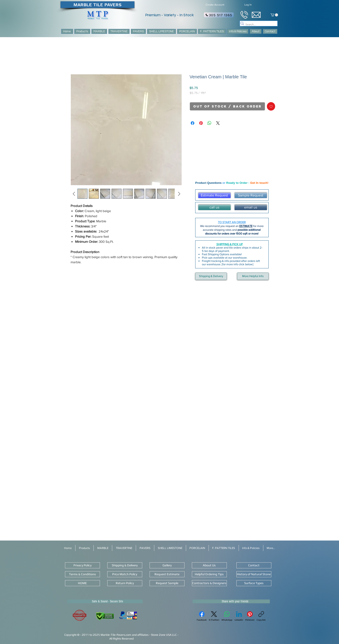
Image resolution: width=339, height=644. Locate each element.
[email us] (251, 207)
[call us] (214, 207)
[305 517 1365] (219, 15)
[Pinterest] (250, 616)
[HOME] (82, 583)
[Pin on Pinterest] (201, 123)
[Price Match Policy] (125, 574)
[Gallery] (167, 565)
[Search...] (257, 25)
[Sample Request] (251, 195)
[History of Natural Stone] (254, 574)
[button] (212, 31)
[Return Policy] (125, 583)
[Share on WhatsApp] (209, 123)
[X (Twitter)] (214, 616)
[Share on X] (218, 123)
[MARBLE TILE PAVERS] (97, 5)
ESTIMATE (246, 226)
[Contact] (254, 565)
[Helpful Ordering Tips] (209, 574)
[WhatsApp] (227, 616)
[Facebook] (202, 616)
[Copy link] (261, 616)
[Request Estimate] (167, 574)
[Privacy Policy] (82, 565)
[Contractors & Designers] (209, 583)
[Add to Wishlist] (271, 106)
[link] (274, 15)
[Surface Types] (254, 583)
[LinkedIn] (239, 616)
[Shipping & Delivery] (211, 276)
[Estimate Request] (214, 195)
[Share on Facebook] (193, 123)
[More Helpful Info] (253, 276)
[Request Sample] (167, 583)
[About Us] (209, 565)
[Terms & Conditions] (82, 574)
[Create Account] (215, 5)
